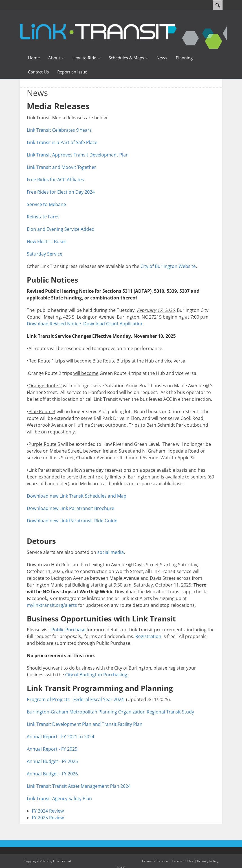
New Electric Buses (47, 241)
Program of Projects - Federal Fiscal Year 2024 (75, 699)
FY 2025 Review (48, 818)
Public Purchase (68, 630)
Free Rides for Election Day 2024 (61, 192)
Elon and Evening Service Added (61, 229)
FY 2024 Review (48, 811)
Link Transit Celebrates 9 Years (59, 130)
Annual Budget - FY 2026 (52, 774)
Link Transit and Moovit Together (61, 167)
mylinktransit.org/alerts (52, 605)
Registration (148, 636)
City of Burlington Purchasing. (97, 675)
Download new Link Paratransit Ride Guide (74, 521)
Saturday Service (45, 254)
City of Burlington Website (168, 266)
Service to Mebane (46, 204)
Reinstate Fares (43, 217)
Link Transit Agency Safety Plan (59, 798)
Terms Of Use (183, 861)
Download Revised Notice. (54, 324)
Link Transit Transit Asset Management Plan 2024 (79, 786)
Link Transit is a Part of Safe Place (62, 142)
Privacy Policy (208, 861)
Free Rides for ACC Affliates (55, 180)
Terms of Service (155, 861)
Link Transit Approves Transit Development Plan (78, 155)
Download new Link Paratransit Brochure (71, 508)
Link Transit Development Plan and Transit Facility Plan (85, 724)
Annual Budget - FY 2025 (52, 761)
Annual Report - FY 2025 (52, 749)
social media (111, 552)
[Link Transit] (98, 30)
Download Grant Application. (114, 324)
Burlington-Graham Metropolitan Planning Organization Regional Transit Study (110, 712)
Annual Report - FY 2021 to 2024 (60, 737)
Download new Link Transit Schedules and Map (77, 496)
